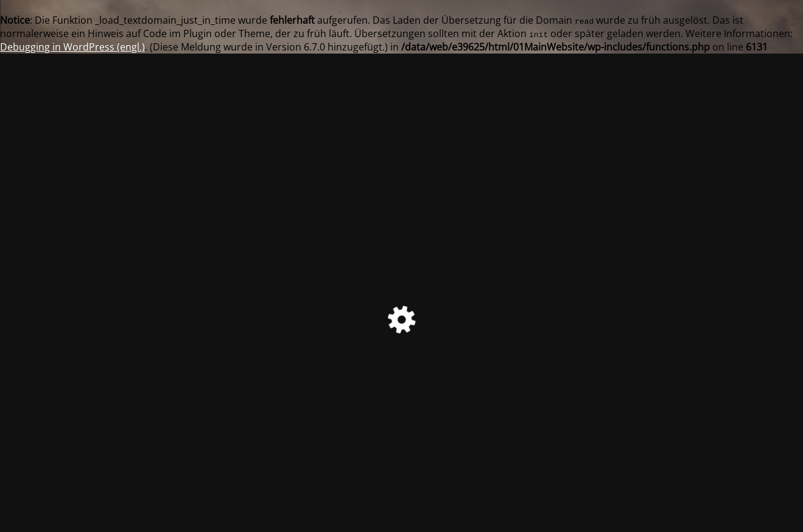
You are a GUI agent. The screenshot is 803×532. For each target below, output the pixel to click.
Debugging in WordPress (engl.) (72, 47)
